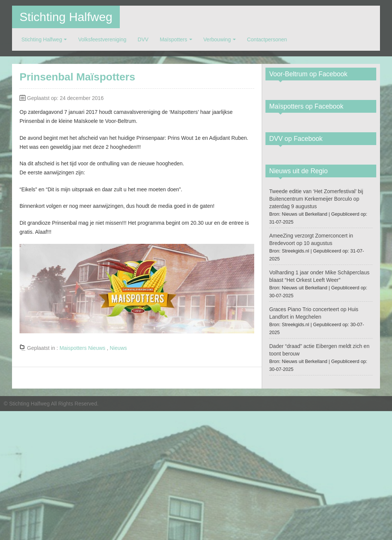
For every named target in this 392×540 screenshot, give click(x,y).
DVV (143, 39)
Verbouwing (217, 39)
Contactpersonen (267, 39)
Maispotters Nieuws (82, 348)
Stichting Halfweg (66, 17)
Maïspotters (173, 39)
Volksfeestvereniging (102, 39)
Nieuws (118, 348)
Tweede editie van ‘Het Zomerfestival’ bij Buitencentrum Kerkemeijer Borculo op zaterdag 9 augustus (316, 199)
